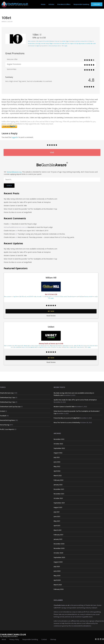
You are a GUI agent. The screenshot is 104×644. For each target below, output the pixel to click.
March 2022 (58, 476)
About (4, 639)
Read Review (51, 316)
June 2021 (57, 517)
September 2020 (59, 557)
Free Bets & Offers (64, 4)
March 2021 (58, 530)
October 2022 (58, 444)
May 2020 (57, 576)
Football (3, 416)
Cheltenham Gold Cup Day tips (10, 407)
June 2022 (57, 462)
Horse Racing (5, 425)
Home (43, 4)
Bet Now (51, 311)
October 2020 (58, 553)
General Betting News (8, 420)
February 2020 (59, 589)
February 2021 (58, 535)
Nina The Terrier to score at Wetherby (67, 423)
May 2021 (57, 521)
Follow (97, 4)
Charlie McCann (9, 231)
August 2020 (58, 562)
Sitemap (53, 639)
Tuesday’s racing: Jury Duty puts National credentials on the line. (41, 234)
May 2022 (57, 466)
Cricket (2, 411)
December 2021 (59, 489)
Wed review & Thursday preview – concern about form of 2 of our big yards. (46, 237)
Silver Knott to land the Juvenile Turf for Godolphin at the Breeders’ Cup (30, 209)
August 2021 (58, 507)
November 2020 (59, 548)
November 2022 (59, 439)
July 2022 (57, 457)
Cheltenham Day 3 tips (8, 402)
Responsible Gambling (81, 4)
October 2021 (58, 498)
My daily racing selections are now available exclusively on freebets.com (31, 199)
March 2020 (58, 585)
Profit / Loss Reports (7, 429)
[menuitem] (43, 4)
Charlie (6, 224)
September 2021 (59, 503)
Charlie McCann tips (7, 393)
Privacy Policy (14, 639)
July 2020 (57, 567)
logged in (15, 137)
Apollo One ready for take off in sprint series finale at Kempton (27, 202)
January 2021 (58, 539)
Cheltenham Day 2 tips (8, 398)
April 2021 (57, 526)
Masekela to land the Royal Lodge (24, 224)
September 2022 (59, 448)
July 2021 (57, 512)
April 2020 (57, 580)
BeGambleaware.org (14, 172)
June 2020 (57, 571)
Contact (44, 639)
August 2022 (58, 453)
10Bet (37, 35)
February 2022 (58, 480)
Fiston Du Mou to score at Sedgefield (18, 212)
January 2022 (58, 485)
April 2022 (57, 471)
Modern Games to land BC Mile (15, 205)
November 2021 (59, 494)
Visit (52, 152)
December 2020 (59, 544)
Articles (51, 4)
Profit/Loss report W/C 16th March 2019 (33, 231)
